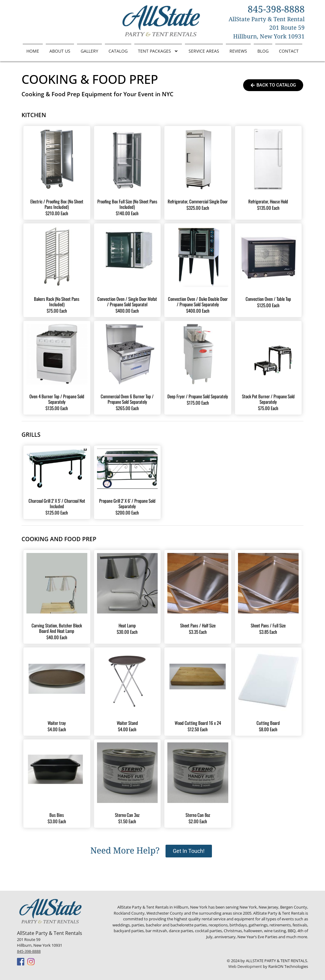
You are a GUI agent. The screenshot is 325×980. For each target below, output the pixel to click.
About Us (60, 51)
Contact (289, 51)
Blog (263, 51)
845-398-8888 (29, 951)
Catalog (118, 51)
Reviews (238, 51)
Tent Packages (158, 51)
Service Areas (204, 51)
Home (33, 51)
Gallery (89, 51)
